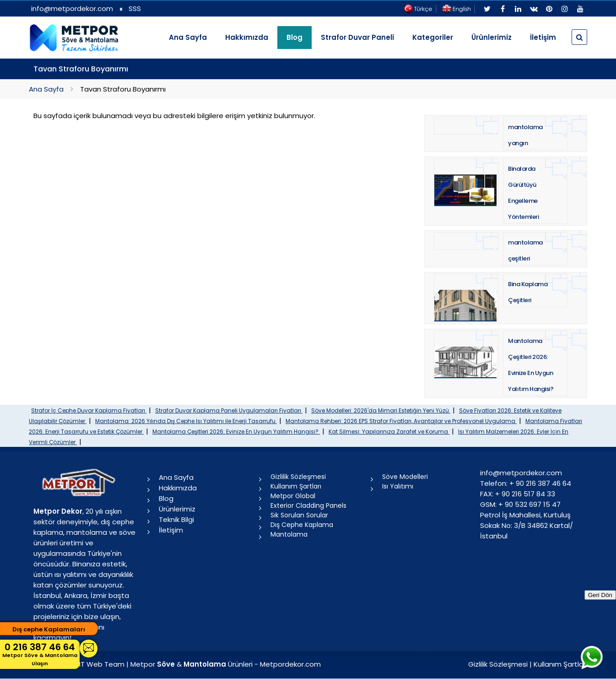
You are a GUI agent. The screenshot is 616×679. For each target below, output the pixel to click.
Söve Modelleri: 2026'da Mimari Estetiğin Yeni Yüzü (381, 410)
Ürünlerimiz (492, 37)
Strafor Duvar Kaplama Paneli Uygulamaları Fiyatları (229, 410)
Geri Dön (600, 595)
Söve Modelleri (405, 477)
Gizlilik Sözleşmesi (298, 477)
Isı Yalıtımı (398, 486)
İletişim (543, 37)
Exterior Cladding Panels (308, 505)
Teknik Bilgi (176, 519)
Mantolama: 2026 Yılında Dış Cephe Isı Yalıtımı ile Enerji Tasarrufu (186, 421)
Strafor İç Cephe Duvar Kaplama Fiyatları (89, 410)
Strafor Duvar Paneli (357, 37)
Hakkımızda (247, 37)
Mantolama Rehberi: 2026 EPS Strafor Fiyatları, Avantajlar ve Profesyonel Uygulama (401, 421)
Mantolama (289, 534)
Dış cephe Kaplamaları (49, 629)
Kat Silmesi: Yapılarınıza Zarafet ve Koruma (389, 432)
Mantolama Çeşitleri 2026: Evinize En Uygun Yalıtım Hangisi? (236, 432)
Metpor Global (293, 496)
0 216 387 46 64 (40, 654)
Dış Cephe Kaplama (302, 525)
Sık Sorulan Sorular (299, 515)
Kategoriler (433, 37)
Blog (166, 498)
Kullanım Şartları (296, 486)
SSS (135, 8)
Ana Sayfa (188, 37)
